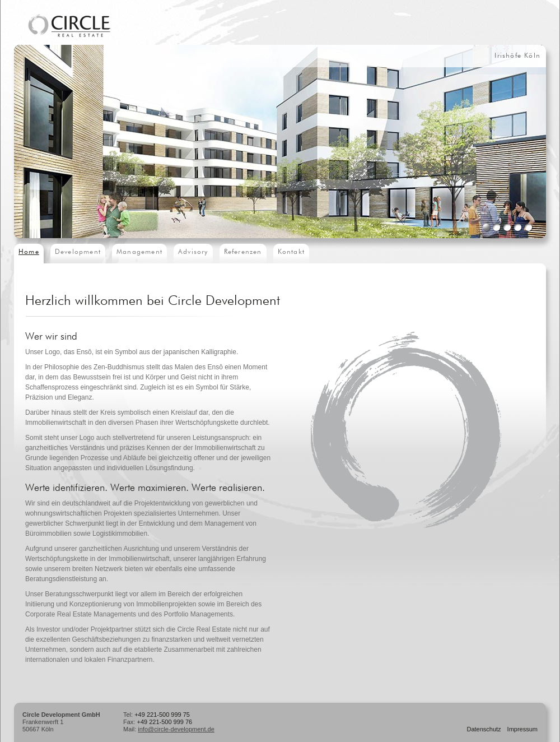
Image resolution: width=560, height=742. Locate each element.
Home (29, 252)
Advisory (193, 252)
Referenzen (243, 252)
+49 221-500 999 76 (164, 722)
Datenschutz (484, 729)
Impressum (522, 729)
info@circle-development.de (176, 729)
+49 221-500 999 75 (162, 715)
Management (139, 252)
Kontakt (291, 252)
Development (78, 252)
